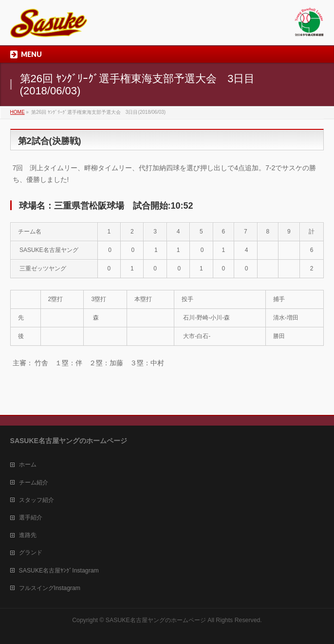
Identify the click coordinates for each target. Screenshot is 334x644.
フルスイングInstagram (50, 588)
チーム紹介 (34, 483)
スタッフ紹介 (37, 500)
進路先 (28, 535)
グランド (31, 553)
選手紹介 (31, 518)
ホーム (28, 465)
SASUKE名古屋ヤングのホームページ (156, 620)
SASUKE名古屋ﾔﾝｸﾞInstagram (59, 571)
